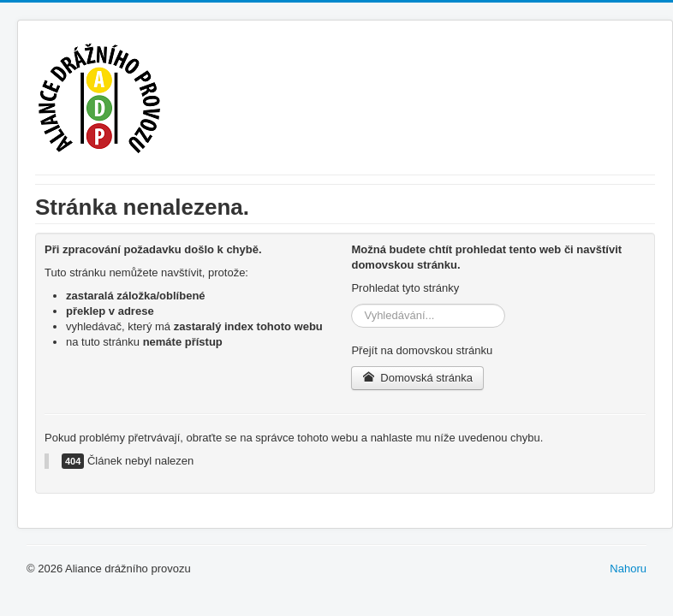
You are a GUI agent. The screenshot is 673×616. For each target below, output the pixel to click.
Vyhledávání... (351, 304)
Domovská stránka (417, 378)
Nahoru (628, 569)
